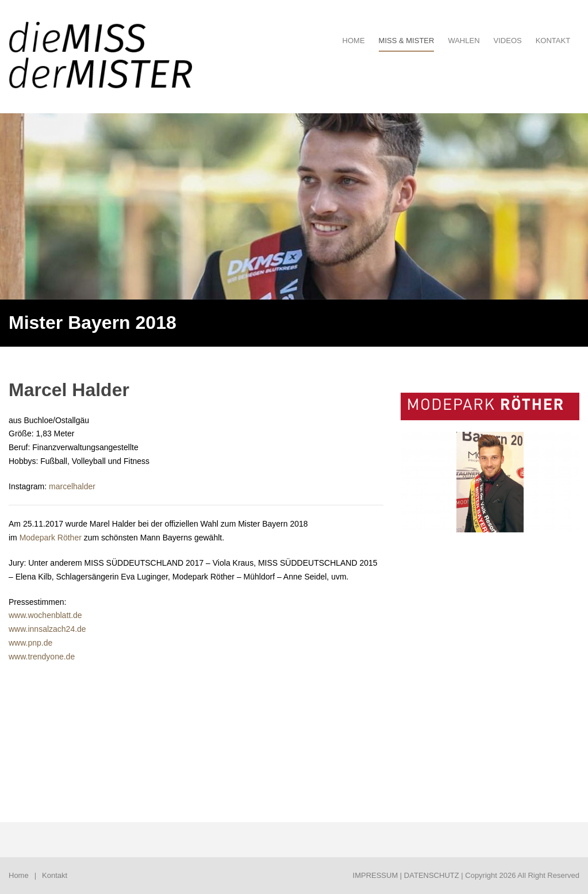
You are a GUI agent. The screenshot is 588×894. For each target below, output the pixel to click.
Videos (508, 41)
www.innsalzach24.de (47, 629)
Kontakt (553, 41)
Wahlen (464, 41)
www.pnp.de (30, 643)
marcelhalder (72, 486)
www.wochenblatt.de (45, 615)
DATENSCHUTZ (432, 875)
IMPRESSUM (376, 875)
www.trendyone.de (42, 657)
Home (19, 875)
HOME (354, 41)
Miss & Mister (407, 41)
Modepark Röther (51, 538)
